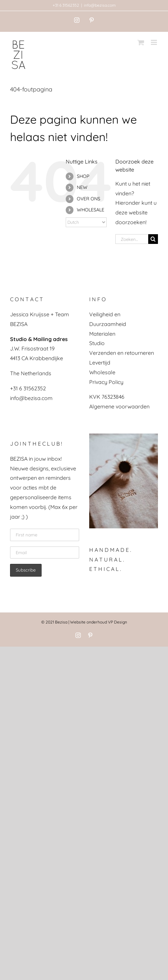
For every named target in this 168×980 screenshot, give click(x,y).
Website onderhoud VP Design (99, 622)
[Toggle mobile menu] (154, 42)
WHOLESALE (91, 210)
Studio (97, 343)
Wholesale (102, 372)
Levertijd (100, 363)
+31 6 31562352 (66, 5)
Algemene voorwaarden (119, 406)
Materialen (102, 334)
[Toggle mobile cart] (141, 42)
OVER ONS (89, 199)
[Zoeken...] (132, 239)
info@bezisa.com (100, 5)
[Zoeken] (153, 239)
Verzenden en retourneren (122, 353)
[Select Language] (86, 222)
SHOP (83, 176)
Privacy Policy (106, 382)
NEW (82, 187)
